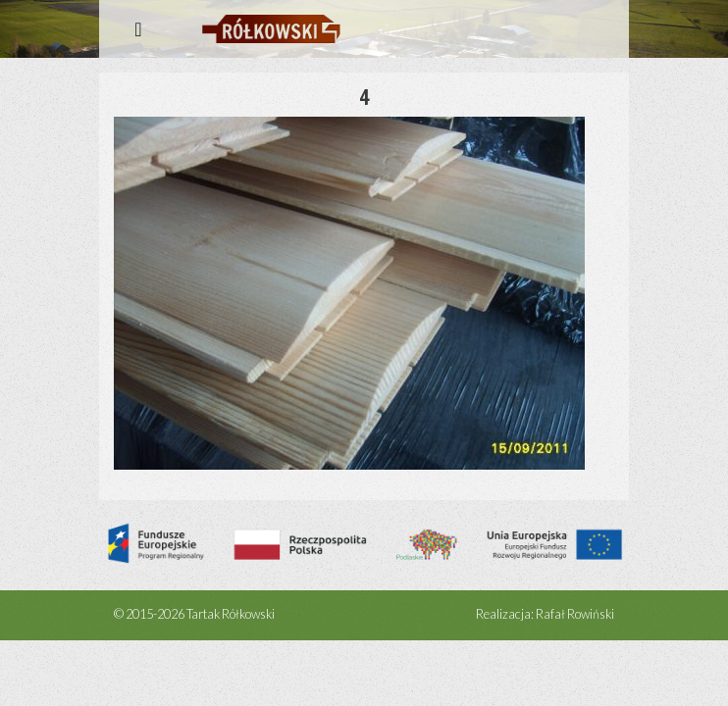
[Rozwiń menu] (138, 29)
